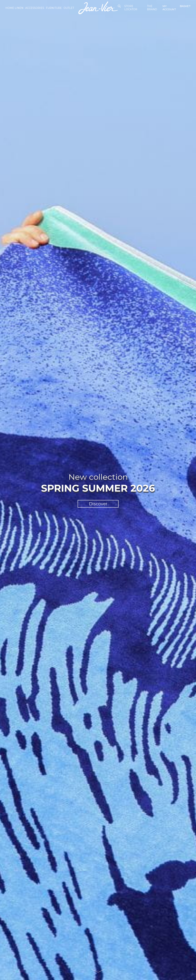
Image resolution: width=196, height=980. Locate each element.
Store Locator (131, 8)
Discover (98, 504)
